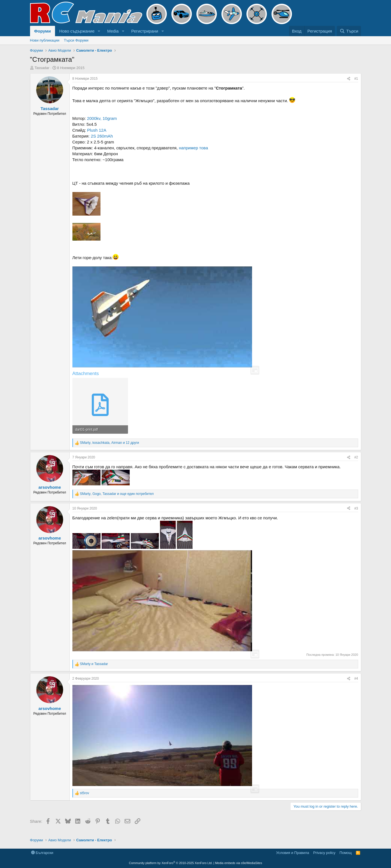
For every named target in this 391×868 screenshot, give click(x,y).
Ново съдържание (77, 31)
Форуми (43, 31)
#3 (356, 508)
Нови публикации (45, 40)
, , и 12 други (110, 443)
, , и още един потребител (117, 494)
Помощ (346, 853)
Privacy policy (324, 853)
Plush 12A (96, 130)
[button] (99, 31)
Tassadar (42, 68)
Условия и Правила (293, 853)
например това (193, 148)
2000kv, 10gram (102, 118)
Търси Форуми (76, 40)
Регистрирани (145, 31)
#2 (356, 457)
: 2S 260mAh (101, 136)
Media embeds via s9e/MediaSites (239, 863)
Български (42, 853)
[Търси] (349, 31)
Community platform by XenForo (171, 863)
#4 (356, 679)
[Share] (349, 79)
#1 (356, 79)
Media (113, 31)
